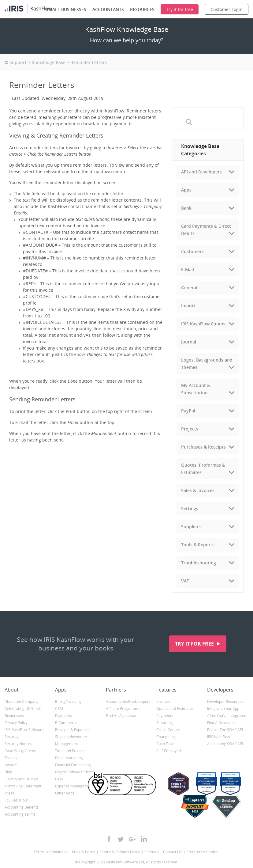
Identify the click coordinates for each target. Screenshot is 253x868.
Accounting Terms (20, 814)
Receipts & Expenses (73, 730)
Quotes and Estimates (175, 709)
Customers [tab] (192, 251)
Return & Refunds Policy (120, 852)
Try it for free (195, 644)
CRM (59, 709)
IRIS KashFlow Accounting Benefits (22, 804)
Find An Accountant (122, 716)
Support (18, 62)
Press (9, 793)
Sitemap (151, 852)
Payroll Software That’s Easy (74, 775)
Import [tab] (188, 306)
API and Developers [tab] (201, 172)
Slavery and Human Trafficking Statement (23, 783)
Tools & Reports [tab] (198, 545)
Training (12, 758)
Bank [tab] (186, 208)
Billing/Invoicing (68, 701)
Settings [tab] (190, 508)
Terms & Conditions (50, 852)
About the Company (21, 701)
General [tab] (189, 288)
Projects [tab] (190, 429)
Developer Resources (225, 701)
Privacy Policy (16, 723)
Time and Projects (70, 751)
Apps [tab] (186, 190)
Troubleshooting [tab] (199, 563)
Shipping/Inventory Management (71, 740)
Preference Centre (202, 852)
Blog (8, 772)
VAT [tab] (185, 581)
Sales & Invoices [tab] (198, 490)
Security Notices (18, 744)
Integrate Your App (223, 709)
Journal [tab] (189, 342)
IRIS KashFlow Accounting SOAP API (225, 740)
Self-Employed (169, 751)
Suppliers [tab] (191, 527)
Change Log (166, 737)
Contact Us (172, 852)
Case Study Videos (20, 751)
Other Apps (65, 793)
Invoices (163, 701)
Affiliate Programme (123, 709)
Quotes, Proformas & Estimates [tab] (203, 469)
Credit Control (168, 730)
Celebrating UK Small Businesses (23, 712)
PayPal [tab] (188, 411)
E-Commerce (66, 723)
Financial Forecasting (73, 765)
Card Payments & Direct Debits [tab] (206, 230)
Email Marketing (69, 758)
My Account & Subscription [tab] (196, 389)
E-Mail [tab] (188, 269)
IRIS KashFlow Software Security (24, 733)
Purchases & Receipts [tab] (203, 447)
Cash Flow (165, 744)
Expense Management (74, 786)
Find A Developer (222, 723)
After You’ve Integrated (227, 716)
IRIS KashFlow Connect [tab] (205, 324)
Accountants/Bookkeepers (127, 701)
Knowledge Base (48, 62)
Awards (11, 765)
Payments (63, 716)
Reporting (165, 723)
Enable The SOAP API (225, 730)
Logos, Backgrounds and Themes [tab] (207, 364)
